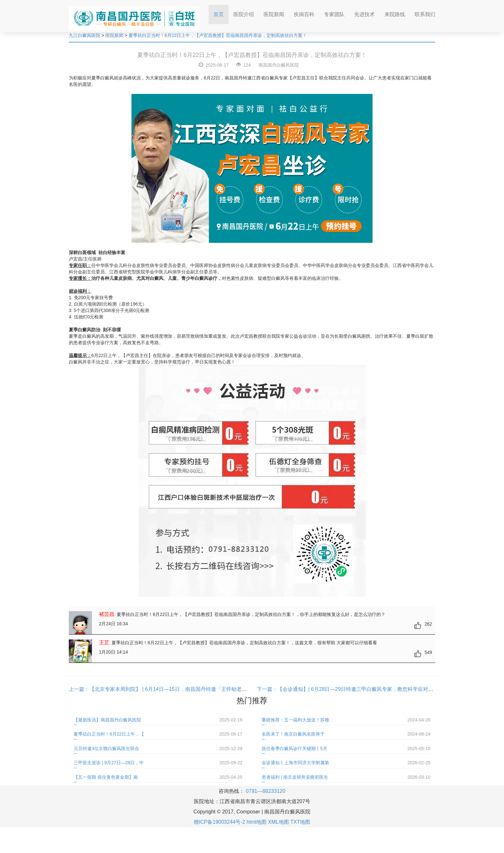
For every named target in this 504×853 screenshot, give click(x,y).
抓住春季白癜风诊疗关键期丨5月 (294, 748)
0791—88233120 (266, 791)
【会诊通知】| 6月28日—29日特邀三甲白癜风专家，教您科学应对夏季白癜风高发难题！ (378, 689)
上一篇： (79, 689)
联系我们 (425, 14)
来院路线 (395, 14)
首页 (221, 12)
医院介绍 (244, 14)
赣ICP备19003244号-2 (220, 822)
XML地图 (279, 822)
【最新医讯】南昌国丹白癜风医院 (107, 720)
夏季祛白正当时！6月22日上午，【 (109, 734)
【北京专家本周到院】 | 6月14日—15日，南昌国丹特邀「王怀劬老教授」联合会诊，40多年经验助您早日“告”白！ (219, 689)
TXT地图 (300, 822)
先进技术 (364, 14)
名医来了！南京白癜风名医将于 (293, 734)
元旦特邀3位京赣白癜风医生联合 (106, 748)
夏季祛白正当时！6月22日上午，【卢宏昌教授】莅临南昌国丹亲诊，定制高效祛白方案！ (218, 35)
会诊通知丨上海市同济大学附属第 (295, 763)
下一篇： (267, 689)
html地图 (256, 822)
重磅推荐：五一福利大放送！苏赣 (295, 720)
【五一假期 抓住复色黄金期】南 (106, 777)
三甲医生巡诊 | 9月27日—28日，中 (109, 763)
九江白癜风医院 (85, 35)
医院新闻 (274, 14)
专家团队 (334, 14)
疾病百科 (304, 14)
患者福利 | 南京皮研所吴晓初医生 (295, 777)
